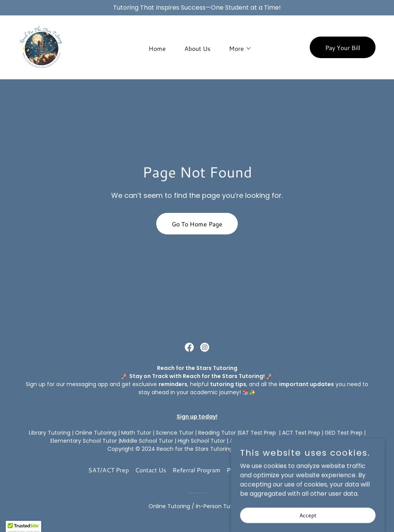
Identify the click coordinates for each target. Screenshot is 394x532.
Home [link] (157, 48)
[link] (41, 47)
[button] (237, 49)
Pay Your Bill (343, 48)
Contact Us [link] (151, 470)
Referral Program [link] (196, 470)
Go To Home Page (197, 224)
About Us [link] (197, 48)
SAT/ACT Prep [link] (109, 470)
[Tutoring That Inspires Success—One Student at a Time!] (197, 8)
